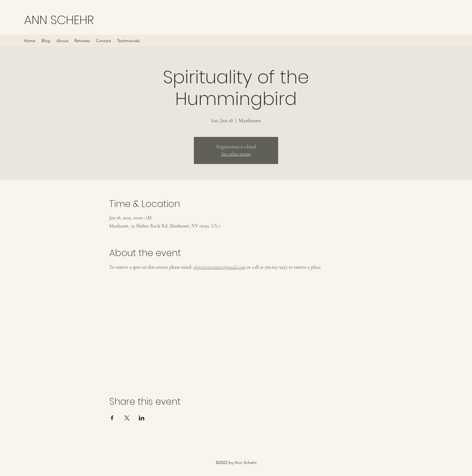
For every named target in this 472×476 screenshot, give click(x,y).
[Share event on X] (127, 418)
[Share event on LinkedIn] (142, 418)
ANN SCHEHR (59, 20)
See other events (236, 154)
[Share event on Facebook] (112, 418)
